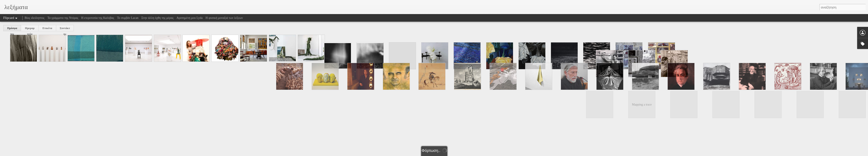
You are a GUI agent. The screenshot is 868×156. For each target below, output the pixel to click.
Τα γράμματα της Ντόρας (63, 18)
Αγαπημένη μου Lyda (190, 18)
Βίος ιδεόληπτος (35, 18)
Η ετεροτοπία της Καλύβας (98, 18)
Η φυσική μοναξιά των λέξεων (224, 18)
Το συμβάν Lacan (128, 18)
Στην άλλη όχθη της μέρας (157, 18)
